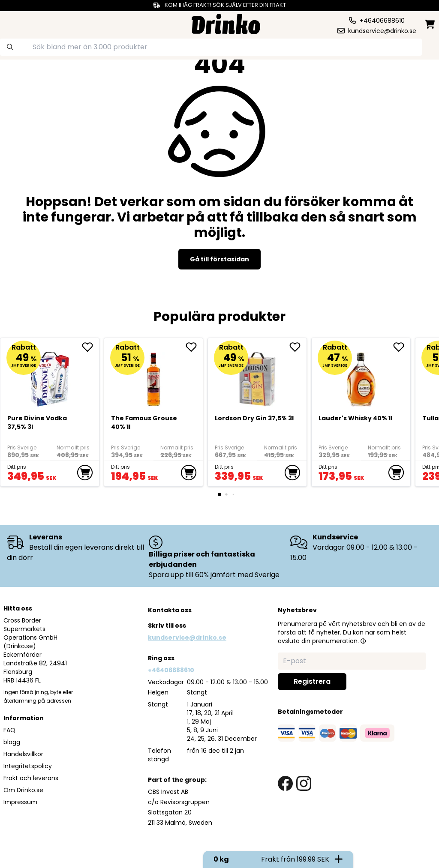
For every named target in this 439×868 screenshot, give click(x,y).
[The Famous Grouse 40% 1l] (154, 376)
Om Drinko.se (23, 790)
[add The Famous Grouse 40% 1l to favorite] (194, 347)
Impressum (20, 802)
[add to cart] (85, 473)
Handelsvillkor (23, 754)
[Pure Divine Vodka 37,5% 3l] (50, 376)
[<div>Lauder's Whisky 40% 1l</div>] (361, 376)
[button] (363, 641)
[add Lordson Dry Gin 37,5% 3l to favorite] (298, 347)
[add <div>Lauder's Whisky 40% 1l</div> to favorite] (402, 347)
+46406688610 (171, 670)
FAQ (9, 730)
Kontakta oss (170, 610)
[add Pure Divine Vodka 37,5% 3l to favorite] (90, 347)
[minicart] (430, 24)
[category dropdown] (27, 23)
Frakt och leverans (31, 778)
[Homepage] (226, 23)
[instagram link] (304, 783)
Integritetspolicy (28, 766)
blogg (12, 742)
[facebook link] (285, 783)
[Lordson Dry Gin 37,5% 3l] (257, 376)
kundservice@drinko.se (187, 638)
